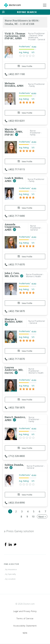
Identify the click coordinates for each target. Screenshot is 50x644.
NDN (25, 633)
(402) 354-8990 (15, 503)
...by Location (10, 579)
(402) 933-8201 (15, 121)
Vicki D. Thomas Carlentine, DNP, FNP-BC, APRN (15, 36)
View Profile (25, 66)
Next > (42, 517)
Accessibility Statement (25, 626)
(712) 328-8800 (15, 456)
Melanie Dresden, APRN (14, 85)
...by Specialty (10, 574)
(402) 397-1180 (15, 74)
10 (33, 516)
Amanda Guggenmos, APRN (13, 227)
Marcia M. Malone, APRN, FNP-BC (14, 132)
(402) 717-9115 (15, 169)
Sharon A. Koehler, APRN (14, 320)
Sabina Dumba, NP (14, 466)
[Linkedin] (10, 544)
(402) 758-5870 (15, 311)
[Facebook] (6, 544)
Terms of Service (25, 618)
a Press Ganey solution (19, 531)
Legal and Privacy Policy (25, 611)
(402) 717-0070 (15, 264)
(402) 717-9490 (15, 216)
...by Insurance (10, 569)
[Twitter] (15, 544)
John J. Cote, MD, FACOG (12, 275)
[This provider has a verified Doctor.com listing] (17, 135)
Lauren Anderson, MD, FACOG (14, 370)
